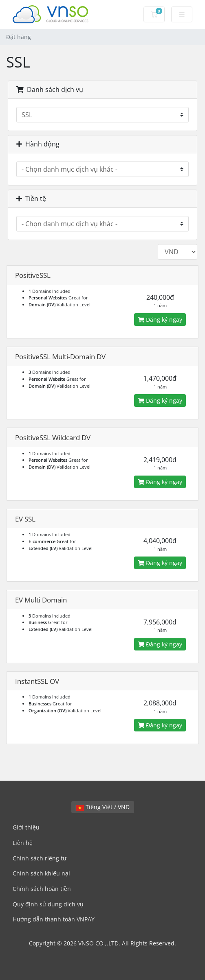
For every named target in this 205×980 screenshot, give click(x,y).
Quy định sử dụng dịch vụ (48, 904)
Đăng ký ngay (160, 320)
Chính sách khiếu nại (41, 873)
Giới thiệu (26, 827)
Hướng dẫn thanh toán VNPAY (54, 919)
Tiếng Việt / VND (103, 807)
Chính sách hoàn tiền (42, 889)
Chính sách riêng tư (40, 858)
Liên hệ (23, 843)
